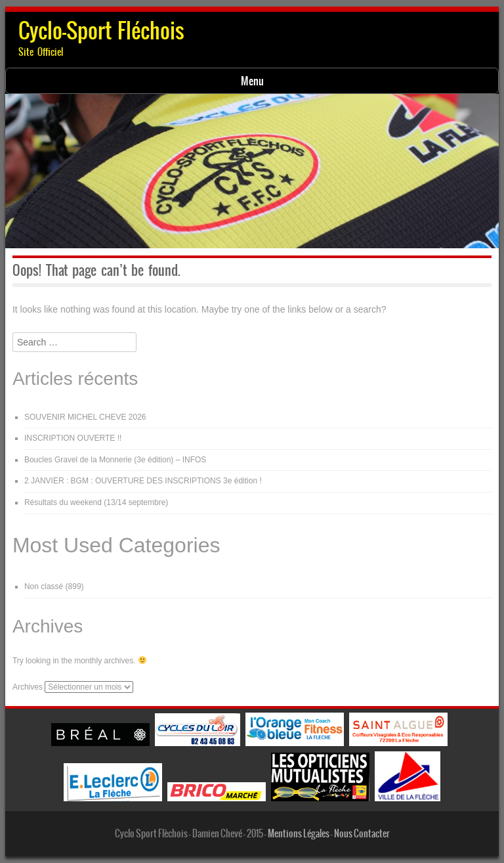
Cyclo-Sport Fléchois (101, 31)
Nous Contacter (362, 833)
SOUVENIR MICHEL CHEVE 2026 (85, 417)
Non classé (44, 586)
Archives (28, 687)
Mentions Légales (299, 833)
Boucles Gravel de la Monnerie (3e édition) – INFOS (115, 460)
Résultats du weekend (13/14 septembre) (96, 502)
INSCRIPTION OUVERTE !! (73, 438)
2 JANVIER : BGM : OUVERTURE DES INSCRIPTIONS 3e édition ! (143, 481)
